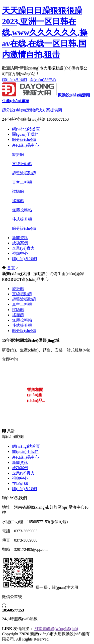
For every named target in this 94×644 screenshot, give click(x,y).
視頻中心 (20, 253)
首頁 (11, 268)
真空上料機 (22, 182)
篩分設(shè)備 (24, 140)
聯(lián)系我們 (14, 80)
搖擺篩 (18, 201)
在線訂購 (20, 483)
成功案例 (20, 243)
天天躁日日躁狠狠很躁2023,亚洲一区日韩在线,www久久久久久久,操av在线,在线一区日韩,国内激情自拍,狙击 (45, 32)
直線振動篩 (22, 164)
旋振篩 (18, 155)
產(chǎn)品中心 (43, 80)
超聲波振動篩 (24, 173)
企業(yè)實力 (23, 248)
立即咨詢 (10, 359)
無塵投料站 (22, 210)
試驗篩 (18, 191)
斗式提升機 (22, 219)
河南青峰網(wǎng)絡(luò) (56, 629)
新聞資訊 (20, 238)
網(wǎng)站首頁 (26, 129)
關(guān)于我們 (25, 134)
